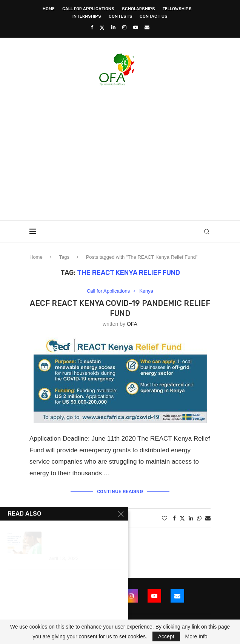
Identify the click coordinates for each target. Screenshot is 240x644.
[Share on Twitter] (182, 518)
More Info (196, 636)
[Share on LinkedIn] (191, 518)
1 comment (100, 518)
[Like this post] (165, 518)
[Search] (207, 232)
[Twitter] (102, 27)
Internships (87, 16)
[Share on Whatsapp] (199, 518)
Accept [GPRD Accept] (166, 636)
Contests (121, 16)
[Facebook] (92, 27)
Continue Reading (120, 491)
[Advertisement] (135, 151)
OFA (132, 324)
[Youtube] (136, 27)
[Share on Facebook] (174, 518)
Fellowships (177, 9)
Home (49, 9)
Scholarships (138, 9)
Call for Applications (88, 9)
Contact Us (154, 16)
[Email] (147, 27)
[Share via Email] (208, 518)
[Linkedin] (113, 27)
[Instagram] (124, 27)
